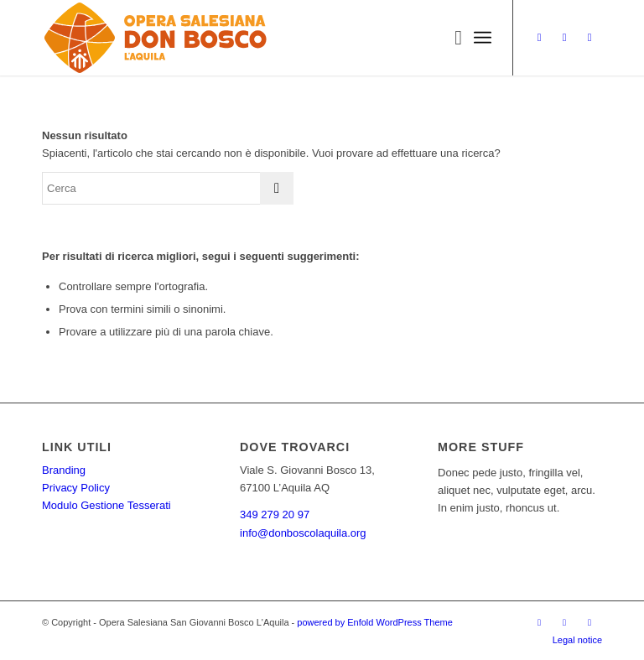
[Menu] (483, 38)
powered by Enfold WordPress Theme (374, 622)
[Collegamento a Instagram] (539, 38)
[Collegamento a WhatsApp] (589, 38)
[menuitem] (450, 38)
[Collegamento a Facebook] (564, 38)
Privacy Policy (76, 488)
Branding (64, 470)
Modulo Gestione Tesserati (106, 505)
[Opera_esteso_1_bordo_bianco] (156, 38)
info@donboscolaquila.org (303, 533)
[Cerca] (450, 38)
